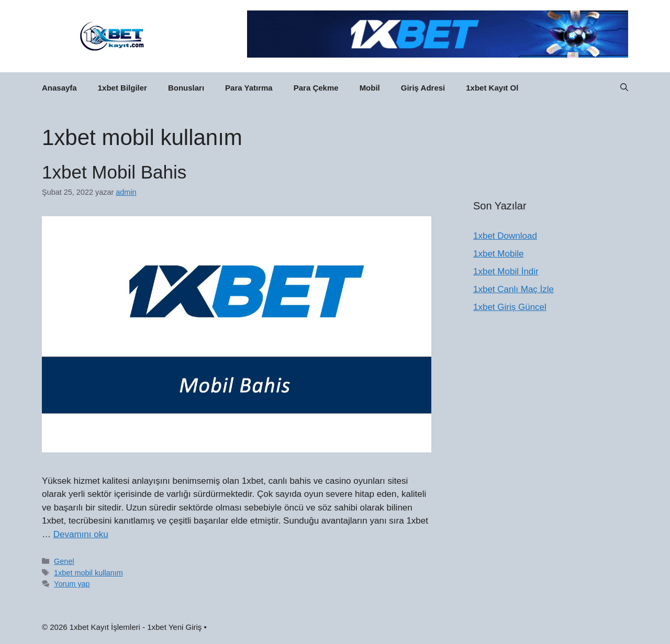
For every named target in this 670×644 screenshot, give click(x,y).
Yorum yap (72, 584)
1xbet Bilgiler (122, 88)
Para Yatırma (249, 88)
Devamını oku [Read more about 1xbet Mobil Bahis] (81, 534)
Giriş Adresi (423, 88)
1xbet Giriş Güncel (510, 307)
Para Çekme (316, 88)
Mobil (370, 88)
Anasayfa (59, 88)
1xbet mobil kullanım (88, 573)
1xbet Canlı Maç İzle (513, 289)
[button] (624, 88)
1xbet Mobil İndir (506, 271)
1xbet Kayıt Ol (492, 88)
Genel (64, 561)
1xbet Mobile (498, 254)
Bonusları (186, 88)
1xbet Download (505, 236)
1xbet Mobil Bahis (114, 172)
